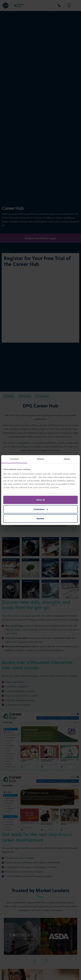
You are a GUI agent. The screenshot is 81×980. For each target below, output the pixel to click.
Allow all (41, 500)
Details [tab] (40, 459)
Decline (40, 518)
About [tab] (67, 459)
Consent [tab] (14, 459)
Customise (41, 509)
